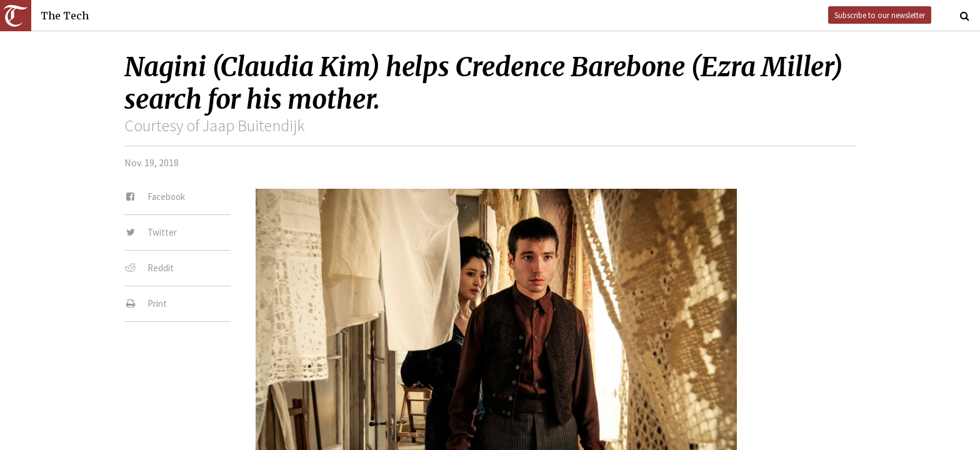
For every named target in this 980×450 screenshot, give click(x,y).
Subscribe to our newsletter (880, 15)
